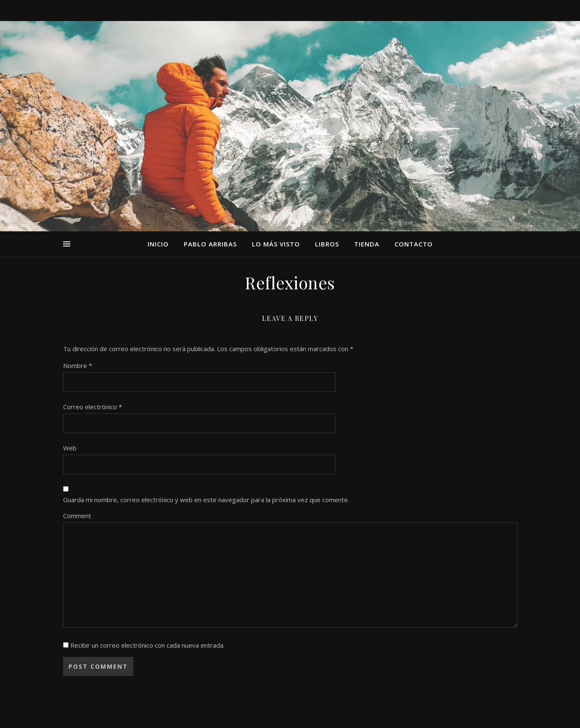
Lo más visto (276, 244)
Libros (327, 244)
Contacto (414, 244)
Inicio (158, 244)
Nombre (78, 365)
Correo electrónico (93, 407)
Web (70, 448)
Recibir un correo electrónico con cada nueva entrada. (147, 645)
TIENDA (367, 244)
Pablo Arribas (210, 244)
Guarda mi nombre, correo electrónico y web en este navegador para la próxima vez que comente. (206, 500)
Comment (77, 516)
